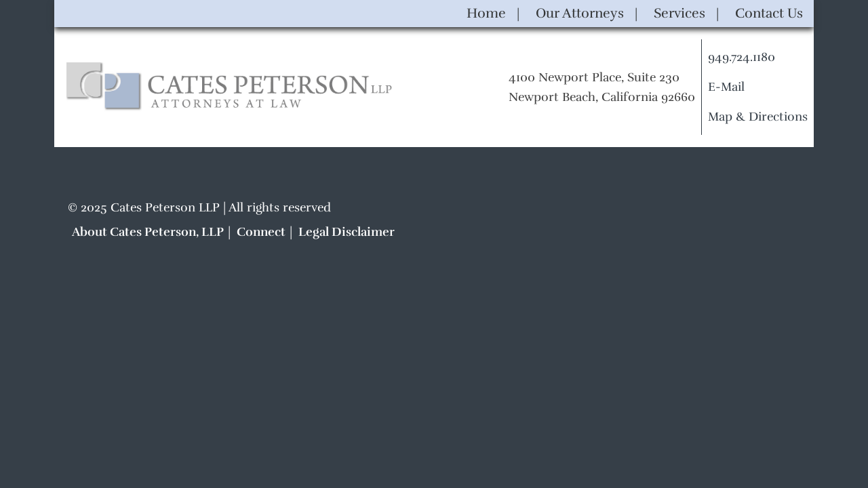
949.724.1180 (742, 57)
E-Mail (726, 87)
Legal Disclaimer (347, 232)
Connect (261, 232)
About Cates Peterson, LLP (148, 232)
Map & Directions (758, 117)
